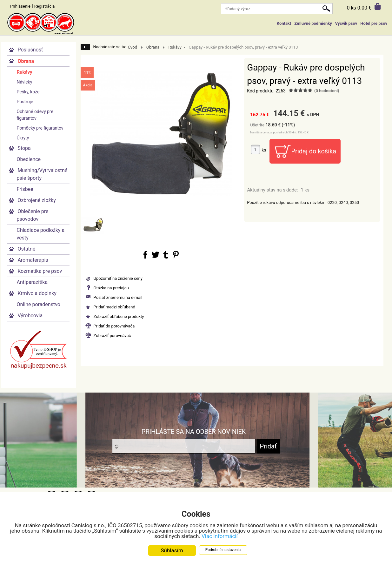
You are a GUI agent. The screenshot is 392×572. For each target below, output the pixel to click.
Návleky (25, 82)
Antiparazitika (32, 282)
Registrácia (45, 6)
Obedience (29, 159)
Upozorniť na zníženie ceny (118, 278)
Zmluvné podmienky (313, 23)
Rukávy (25, 72)
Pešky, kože (28, 92)
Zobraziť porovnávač (112, 336)
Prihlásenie (20, 6)
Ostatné (26, 249)
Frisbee (25, 189)
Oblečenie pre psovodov (33, 215)
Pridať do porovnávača (114, 326)
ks (264, 150)
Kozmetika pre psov (40, 271)
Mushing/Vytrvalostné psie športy (42, 174)
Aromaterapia (33, 260)
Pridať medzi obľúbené (114, 307)
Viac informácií (220, 537)
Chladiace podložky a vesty (41, 234)
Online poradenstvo (39, 304)
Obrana (26, 61)
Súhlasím (172, 551)
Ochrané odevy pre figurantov (35, 115)
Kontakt (284, 23)
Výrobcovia (30, 316)
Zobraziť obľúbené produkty (119, 316)
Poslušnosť (30, 50)
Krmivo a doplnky (37, 293)
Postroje (25, 102)
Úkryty (23, 138)
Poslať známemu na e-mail (118, 297)
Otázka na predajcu (111, 288)
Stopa (24, 148)
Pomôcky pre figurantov (40, 128)
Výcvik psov (346, 23)
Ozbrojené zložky (37, 200)
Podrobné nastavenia (223, 550)
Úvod (133, 47)
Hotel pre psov (374, 23)
